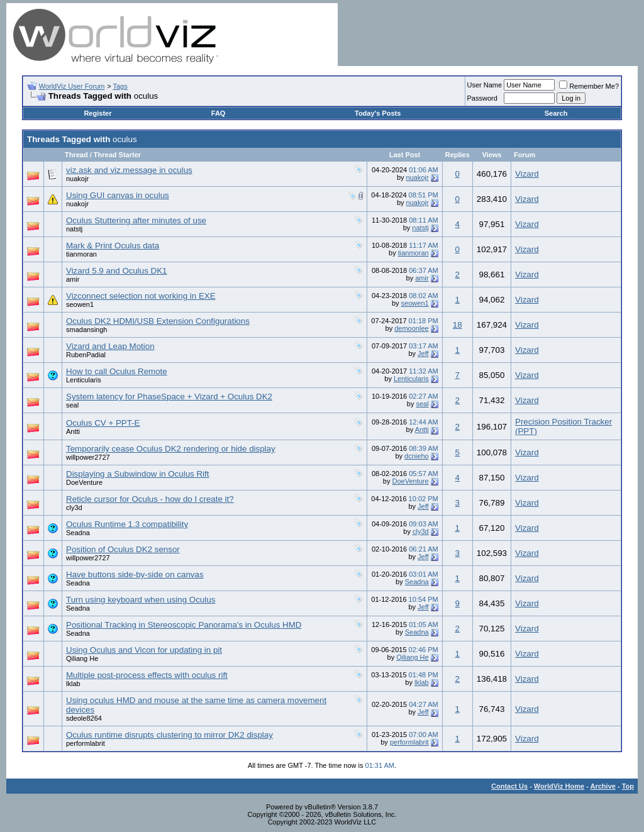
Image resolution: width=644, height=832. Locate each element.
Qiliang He (82, 658)
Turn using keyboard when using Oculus (141, 600)
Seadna (78, 533)
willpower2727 (88, 457)
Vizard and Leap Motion (110, 346)
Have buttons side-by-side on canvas (135, 574)
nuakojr (77, 179)
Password (482, 98)
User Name (485, 85)
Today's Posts (378, 113)
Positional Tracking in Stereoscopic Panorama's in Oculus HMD (184, 625)
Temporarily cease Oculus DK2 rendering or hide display (171, 449)
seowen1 (80, 304)
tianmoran (81, 254)
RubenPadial (86, 355)
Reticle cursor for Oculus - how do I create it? (150, 499)
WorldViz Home (559, 786)
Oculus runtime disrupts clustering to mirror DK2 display (169, 735)
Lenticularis (84, 380)
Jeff (423, 353)
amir (73, 279)
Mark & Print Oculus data (113, 246)
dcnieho (417, 456)
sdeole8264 (84, 718)
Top (628, 786)
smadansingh (86, 330)
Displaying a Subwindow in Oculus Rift (137, 474)
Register (97, 113)
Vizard (527, 174)
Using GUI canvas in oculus (118, 195)
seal (72, 405)
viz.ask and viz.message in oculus (129, 170)
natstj (74, 229)
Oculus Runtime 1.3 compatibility (127, 524)
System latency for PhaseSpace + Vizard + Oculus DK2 (169, 397)
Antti (73, 431)
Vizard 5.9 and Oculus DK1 (117, 271)
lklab (73, 684)
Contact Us (509, 786)
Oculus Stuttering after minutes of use (136, 220)
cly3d (74, 508)
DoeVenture (84, 482)
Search (556, 113)
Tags (120, 86)
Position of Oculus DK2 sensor (123, 549)
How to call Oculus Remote (117, 371)
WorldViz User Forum (72, 86)
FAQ (219, 113)
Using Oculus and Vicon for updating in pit (144, 650)
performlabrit (86, 743)
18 (458, 325)
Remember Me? (589, 86)
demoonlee (411, 328)
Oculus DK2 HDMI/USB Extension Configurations (158, 321)
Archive (603, 786)
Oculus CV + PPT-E (103, 423)
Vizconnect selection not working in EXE (141, 296)
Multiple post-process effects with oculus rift (147, 675)
